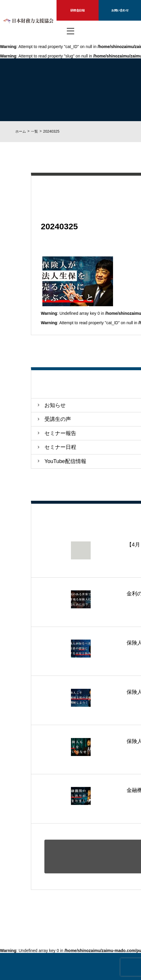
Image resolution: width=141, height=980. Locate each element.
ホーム (21, 131)
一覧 (34, 131)
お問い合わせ (120, 10)
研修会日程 (78, 10)
